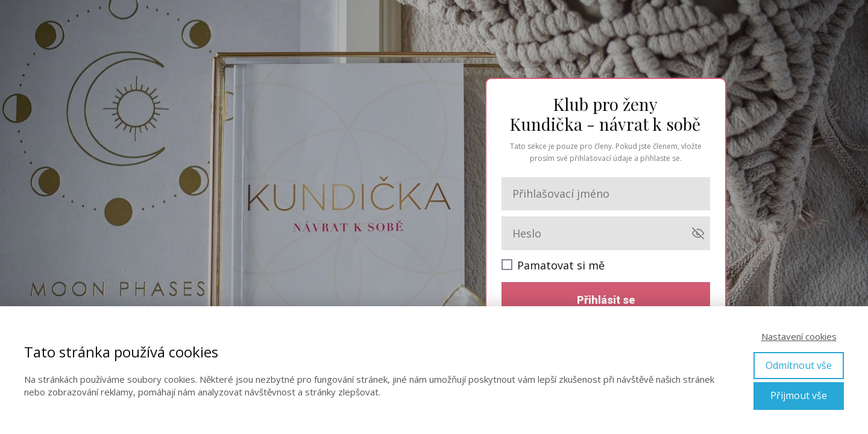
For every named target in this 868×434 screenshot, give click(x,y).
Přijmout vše (799, 395)
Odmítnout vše (799, 365)
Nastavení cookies (799, 336)
